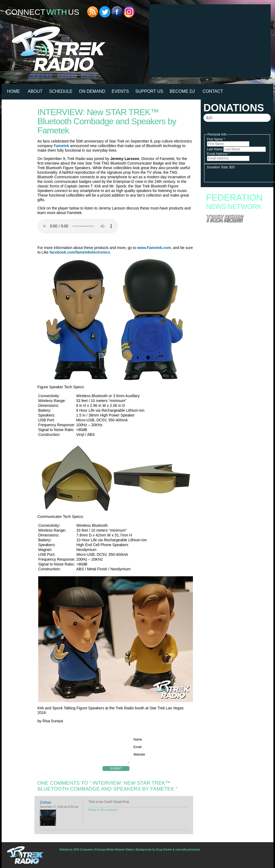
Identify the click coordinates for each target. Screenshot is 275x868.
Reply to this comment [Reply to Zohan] (103, 810)
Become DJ (182, 91)
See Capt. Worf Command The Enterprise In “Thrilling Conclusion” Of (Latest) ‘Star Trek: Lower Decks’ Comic (235, 277)
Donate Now (237, 129)
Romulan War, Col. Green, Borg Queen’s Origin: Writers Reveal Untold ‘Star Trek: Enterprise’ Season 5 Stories (233, 308)
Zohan (46, 802)
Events (120, 91)
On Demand (92, 91)
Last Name (215, 149)
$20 (209, 118)
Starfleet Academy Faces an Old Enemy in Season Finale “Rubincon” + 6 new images (234, 249)
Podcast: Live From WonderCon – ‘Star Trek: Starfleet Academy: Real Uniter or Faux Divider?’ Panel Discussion (236, 318)
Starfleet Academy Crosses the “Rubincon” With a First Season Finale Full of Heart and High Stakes (235, 241)
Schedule (61, 91)
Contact (213, 91)
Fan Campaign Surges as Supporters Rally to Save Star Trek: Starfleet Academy (236, 228)
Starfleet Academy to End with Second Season (237, 234)
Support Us (149, 91)
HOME (13, 91)
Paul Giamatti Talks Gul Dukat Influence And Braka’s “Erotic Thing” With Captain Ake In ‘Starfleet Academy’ (235, 287)
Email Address (218, 154)
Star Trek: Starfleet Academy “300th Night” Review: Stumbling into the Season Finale (234, 256)
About (35, 91)
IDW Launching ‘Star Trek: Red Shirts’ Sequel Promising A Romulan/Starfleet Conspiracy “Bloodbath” (236, 297)
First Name (216, 139)
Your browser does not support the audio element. (78, 226)
